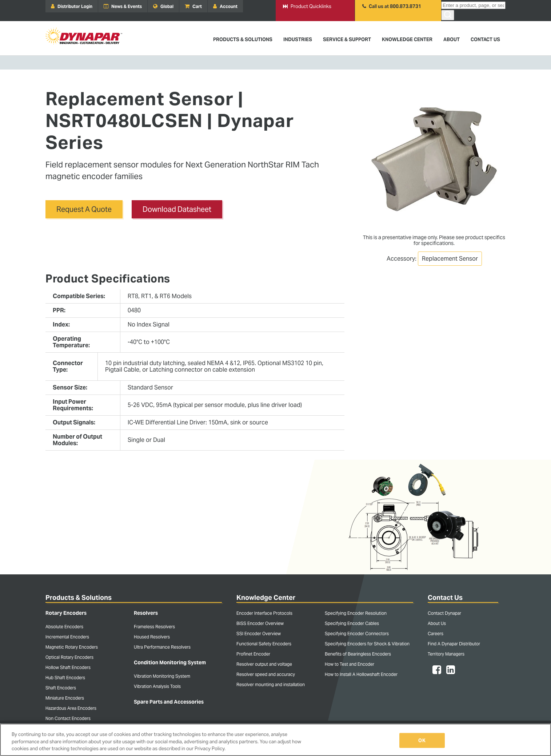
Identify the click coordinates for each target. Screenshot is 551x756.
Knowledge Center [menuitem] (407, 39)
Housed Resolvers (152, 637)
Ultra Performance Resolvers (162, 647)
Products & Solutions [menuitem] (243, 39)
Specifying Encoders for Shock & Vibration (367, 644)
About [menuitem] (452, 39)
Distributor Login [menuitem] (72, 6)
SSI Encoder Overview (259, 634)
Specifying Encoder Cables (352, 623)
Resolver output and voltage (264, 664)
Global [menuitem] (163, 6)
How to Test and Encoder (350, 664)
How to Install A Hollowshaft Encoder (361, 674)
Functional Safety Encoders (264, 644)
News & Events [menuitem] (123, 6)
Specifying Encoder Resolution (356, 613)
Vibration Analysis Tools (157, 686)
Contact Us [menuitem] (485, 39)
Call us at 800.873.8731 (392, 6)
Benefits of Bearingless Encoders (358, 654)
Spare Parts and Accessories (169, 702)
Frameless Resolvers (154, 627)
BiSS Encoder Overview (260, 623)
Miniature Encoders (65, 698)
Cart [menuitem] (193, 6)
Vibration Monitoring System (162, 676)
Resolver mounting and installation (271, 684)
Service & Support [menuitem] (347, 39)
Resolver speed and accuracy (266, 674)
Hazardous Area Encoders (71, 708)
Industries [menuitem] (298, 39)
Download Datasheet (177, 209)
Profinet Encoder (253, 654)
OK (422, 740)
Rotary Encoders (66, 613)
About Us (437, 623)
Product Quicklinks (307, 6)
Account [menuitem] (225, 6)
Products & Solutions (79, 597)
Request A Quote (84, 209)
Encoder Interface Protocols (264, 613)
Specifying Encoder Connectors (357, 634)
